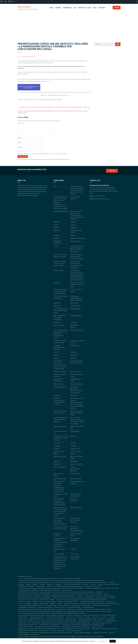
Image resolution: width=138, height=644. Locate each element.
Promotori (73, 448)
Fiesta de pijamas (76, 318)
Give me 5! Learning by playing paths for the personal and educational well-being (61, 336)
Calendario (74, 230)
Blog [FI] (56, 227)
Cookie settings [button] (102, 641)
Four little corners (59, 327)
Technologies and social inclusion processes (76, 522)
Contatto (56, 240)
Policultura (74, 438)
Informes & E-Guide (76, 332)
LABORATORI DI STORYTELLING (58, 382)
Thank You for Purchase (58, 537)
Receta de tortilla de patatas (76, 459)
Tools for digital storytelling (75, 541)
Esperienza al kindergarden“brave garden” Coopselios (76, 300)
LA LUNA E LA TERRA (60, 374)
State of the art (75, 476)
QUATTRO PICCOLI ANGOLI (59, 455)
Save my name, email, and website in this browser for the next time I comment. (42, 156)
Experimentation (75, 311)
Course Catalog (75, 243)
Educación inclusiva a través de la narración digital (77, 287)
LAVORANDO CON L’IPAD (75, 382)
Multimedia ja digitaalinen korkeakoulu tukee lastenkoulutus (76, 392)
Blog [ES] (73, 224)
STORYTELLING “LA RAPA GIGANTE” (76, 497)
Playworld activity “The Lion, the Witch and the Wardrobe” (61, 440)
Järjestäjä (73, 354)
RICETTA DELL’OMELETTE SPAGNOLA (75, 471)
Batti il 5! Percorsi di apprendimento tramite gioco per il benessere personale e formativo (77, 217)
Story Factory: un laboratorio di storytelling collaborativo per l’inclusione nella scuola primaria (59, 488)
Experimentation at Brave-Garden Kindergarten (60, 319)
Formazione (74, 324)
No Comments (31, 57)
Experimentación (76, 308)
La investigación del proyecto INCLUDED (76, 364)
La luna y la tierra (76, 374)
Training (58, 8)
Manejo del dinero (59, 386)
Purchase (56, 451)
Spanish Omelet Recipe (59, 477)
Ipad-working (74, 347)
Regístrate (57, 463)
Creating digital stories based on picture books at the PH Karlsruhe (76, 266)
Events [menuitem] (11, 1)
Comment (21, 123)
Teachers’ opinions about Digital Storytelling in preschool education (60, 523)
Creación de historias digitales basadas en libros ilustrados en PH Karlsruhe (77, 251)
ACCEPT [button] (113, 641)
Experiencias (58, 308)
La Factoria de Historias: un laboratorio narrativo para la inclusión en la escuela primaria (60, 367)
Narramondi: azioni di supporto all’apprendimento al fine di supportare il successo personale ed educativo (77, 405)
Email (20, 144)
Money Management (60, 389)
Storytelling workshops (74, 502)
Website (20, 149)
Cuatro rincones (58, 272)
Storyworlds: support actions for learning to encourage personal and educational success (61, 513)
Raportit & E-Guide (59, 458)
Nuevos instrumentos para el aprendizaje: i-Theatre (77, 415)
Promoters (73, 445)
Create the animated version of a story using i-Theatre (60, 265)
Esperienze (57, 305)
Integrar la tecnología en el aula (77, 344)
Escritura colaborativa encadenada (60, 299)
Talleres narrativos (76, 510)
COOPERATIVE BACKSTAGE (58, 244)
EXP (75, 8)
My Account (57, 398)
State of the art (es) (60, 481)
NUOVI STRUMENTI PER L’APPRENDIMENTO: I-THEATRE (61, 422)
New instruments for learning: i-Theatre (60, 414)
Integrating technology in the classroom (59, 349)
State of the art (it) (76, 481)
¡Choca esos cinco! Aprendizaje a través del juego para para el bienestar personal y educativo (77, 192)
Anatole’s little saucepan (75, 200)
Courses (56, 248)
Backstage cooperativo (61, 213)
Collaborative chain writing (76, 234)
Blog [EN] (57, 224)
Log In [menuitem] (5, 1)
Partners (102, 8)
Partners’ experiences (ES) (77, 430)
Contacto (73, 237)
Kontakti (56, 360)
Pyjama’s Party (75, 451)
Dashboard (57, 285)
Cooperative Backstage (77, 240)
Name (20, 140)
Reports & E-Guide (85, 8)
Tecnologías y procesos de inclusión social (61, 530)
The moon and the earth (76, 537)
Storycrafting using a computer (77, 485)
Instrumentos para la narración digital (60, 344)
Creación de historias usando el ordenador (60, 258)
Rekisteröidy (57, 466)
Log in (117, 8)
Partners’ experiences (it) (60, 434)
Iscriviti (56, 354)
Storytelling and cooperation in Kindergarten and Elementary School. (59, 504)
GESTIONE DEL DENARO (75, 328)
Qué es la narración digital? (76, 455)
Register (112, 173)
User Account (74, 556)
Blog (95, 8)
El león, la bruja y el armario (76, 292)
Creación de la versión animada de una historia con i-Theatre (77, 259)
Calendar (56, 230)
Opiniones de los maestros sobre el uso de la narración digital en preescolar (77, 423)
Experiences (67, 8)
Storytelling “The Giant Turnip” (61, 497)
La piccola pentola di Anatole (77, 377)
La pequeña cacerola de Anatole (60, 377)
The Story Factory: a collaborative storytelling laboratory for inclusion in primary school (61, 544)
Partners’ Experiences (60, 429)
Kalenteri (56, 357)
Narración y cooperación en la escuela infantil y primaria (59, 403)
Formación (57, 324)
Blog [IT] (73, 227)
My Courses (74, 398)
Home (51, 8)
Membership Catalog (77, 386)
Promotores (57, 448)
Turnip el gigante (59, 556)
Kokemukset (74, 357)
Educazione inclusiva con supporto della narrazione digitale (60, 293)
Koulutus (73, 360)
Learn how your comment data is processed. (56, 161)
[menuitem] (2, 1)
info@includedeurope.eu (102, 201)
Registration (74, 463)
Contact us (57, 237)
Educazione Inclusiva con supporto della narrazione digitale (43, 100)
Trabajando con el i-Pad (60, 552)
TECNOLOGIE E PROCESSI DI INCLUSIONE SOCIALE (77, 531)
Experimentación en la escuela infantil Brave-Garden (61, 313)
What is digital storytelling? (75, 560)
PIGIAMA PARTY (75, 433)
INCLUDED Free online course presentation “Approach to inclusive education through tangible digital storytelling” (54, 107)
